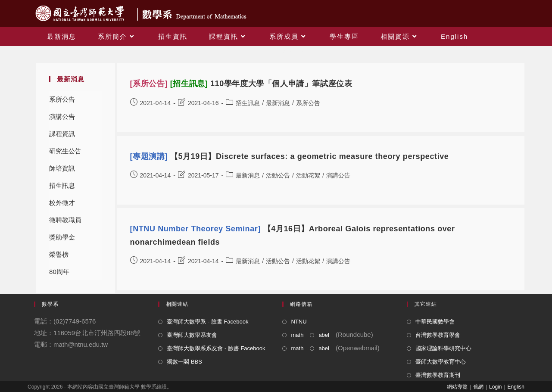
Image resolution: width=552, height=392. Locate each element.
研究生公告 (65, 151)
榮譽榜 (59, 254)
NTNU (299, 322)
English (516, 387)
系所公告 (62, 99)
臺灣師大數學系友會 (192, 335)
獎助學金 (62, 237)
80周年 (59, 272)
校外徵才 (62, 203)
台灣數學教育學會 (438, 335)
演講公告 (62, 117)
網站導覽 (457, 387)
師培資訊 (62, 168)
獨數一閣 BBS (184, 362)
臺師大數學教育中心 (441, 362)
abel (324, 335)
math (297, 335)
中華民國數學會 (435, 322)
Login (495, 387)
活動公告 (278, 175)
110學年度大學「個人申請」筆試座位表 (241, 84)
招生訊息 (62, 185)
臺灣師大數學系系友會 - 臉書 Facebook (216, 348)
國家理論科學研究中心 (443, 348)
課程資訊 (62, 134)
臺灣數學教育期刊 (438, 375)
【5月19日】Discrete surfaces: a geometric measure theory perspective (290, 156)
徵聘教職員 (65, 220)
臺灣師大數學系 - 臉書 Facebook (207, 322)
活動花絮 (308, 175)
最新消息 (278, 103)
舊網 (478, 387)
